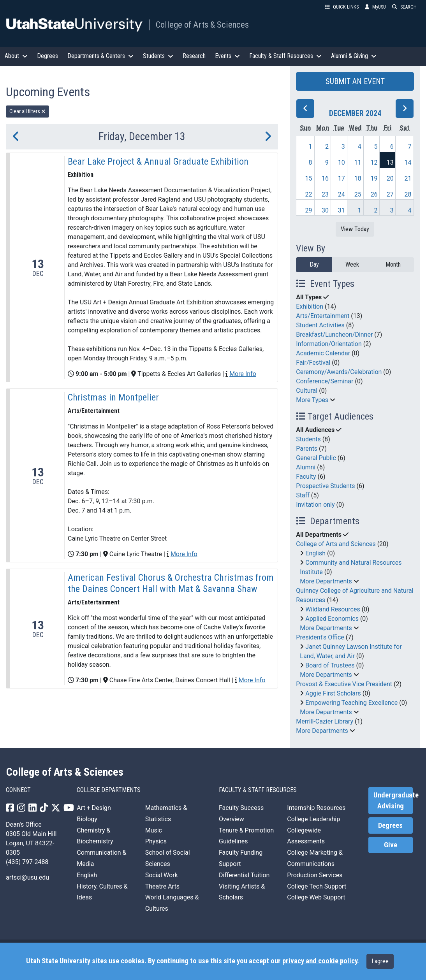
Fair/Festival (313, 363)
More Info (243, 374)
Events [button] (227, 56)
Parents (307, 449)
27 (390, 194)
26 (374, 194)
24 (342, 194)
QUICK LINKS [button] (342, 7)
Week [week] (352, 264)
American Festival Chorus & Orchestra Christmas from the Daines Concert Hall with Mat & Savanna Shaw (171, 583)
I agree (380, 961)
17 (342, 178)
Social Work (162, 875)
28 (408, 194)
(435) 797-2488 (27, 862)
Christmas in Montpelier (113, 397)
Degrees (48, 56)
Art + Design (94, 808)
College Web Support (316, 897)
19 (374, 178)
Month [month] (393, 264)
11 (358, 162)
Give (391, 845)
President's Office (320, 637)
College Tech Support (317, 886)
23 (325, 194)
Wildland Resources (333, 609)
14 (408, 162)
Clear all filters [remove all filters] (27, 111)
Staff (303, 495)
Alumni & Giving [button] (354, 56)
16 (325, 178)
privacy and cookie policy (320, 961)
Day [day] (314, 264)
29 (308, 210)
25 (358, 194)
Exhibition (310, 306)
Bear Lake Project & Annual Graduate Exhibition (158, 162)
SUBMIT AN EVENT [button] (355, 81)
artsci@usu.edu (27, 877)
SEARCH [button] (404, 7)
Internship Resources (316, 808)
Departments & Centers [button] (100, 56)
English (315, 553)
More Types (312, 400)
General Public (316, 458)
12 (374, 162)
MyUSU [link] (375, 7)
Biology (87, 819)
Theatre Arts (162, 886)
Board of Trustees (330, 665)
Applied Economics (332, 619)
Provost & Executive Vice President (344, 684)
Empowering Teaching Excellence (351, 703)
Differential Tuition (244, 875)
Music (154, 830)
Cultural (307, 391)
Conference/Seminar (325, 381)
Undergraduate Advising (393, 801)
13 (390, 162)
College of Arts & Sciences (202, 25)
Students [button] (158, 56)
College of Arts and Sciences (336, 544)
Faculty (306, 477)
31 (342, 210)
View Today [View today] (355, 229)
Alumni (306, 467)
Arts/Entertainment (323, 316)
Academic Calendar (323, 353)
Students (308, 439)
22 (308, 194)
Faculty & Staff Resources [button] (285, 56)
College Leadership (313, 819)
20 (390, 178)
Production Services (315, 875)
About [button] (16, 56)
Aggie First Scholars (333, 693)
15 (308, 178)
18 (358, 178)
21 (408, 178)
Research (194, 56)
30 (325, 210)
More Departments (326, 581)
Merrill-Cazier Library (325, 721)
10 (342, 162)
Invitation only (315, 505)
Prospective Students (325, 486)
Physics (156, 841)
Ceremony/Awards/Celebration (339, 372)
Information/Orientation (329, 344)
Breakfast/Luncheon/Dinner (334, 335)
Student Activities (320, 325)
